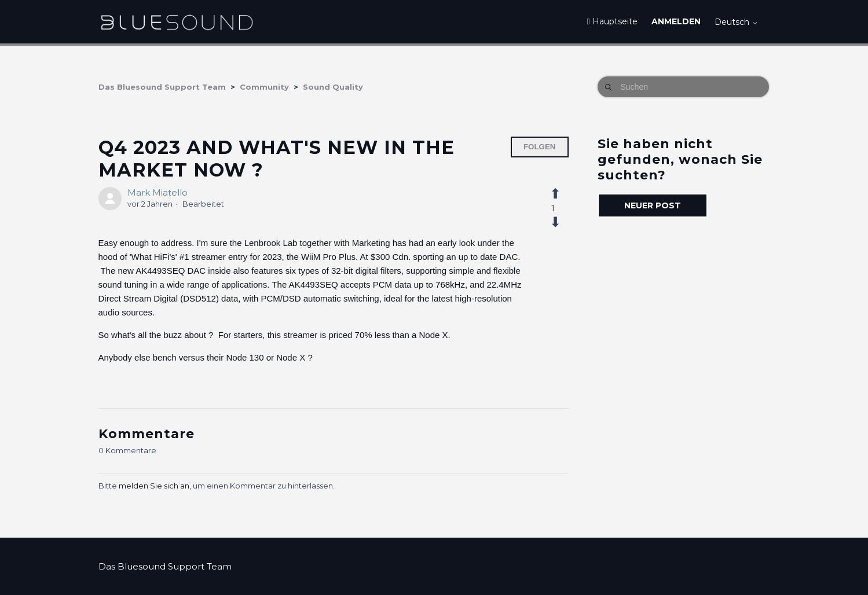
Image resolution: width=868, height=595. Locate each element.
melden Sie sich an (154, 486)
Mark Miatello (158, 192)
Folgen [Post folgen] (540, 147)
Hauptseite (612, 21)
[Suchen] (683, 87)
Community (264, 87)
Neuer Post (653, 205)
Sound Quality (333, 87)
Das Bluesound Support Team (162, 87)
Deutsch (737, 22)
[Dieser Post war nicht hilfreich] (562, 222)
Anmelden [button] (676, 21)
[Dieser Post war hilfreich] (562, 194)
